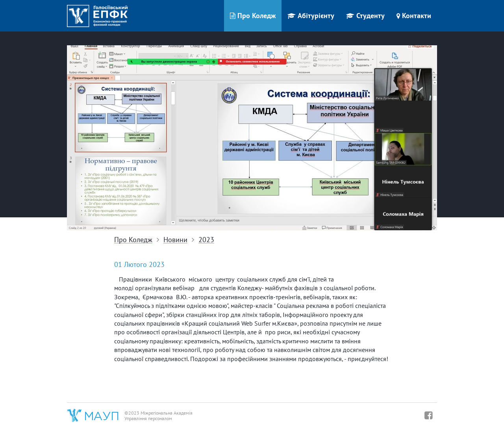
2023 (206, 240)
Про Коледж (253, 16)
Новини (175, 240)
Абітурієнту (311, 16)
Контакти (414, 16)
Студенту (365, 16)
